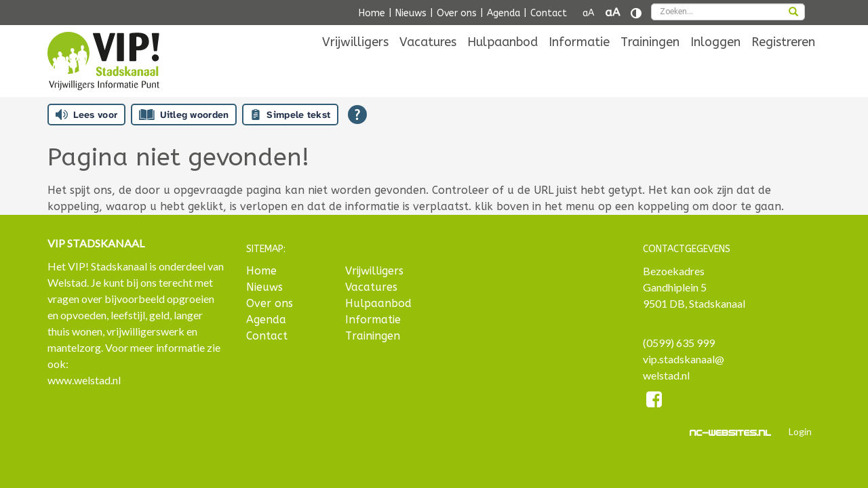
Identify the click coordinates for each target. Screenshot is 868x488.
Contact (549, 13)
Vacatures (428, 62)
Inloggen (715, 62)
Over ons (457, 13)
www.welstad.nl (84, 380)
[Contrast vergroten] (636, 13)
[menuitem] (355, 62)
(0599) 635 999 (679, 343)
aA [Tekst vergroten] (612, 13)
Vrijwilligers (355, 62)
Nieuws (411, 13)
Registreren (783, 62)
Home (372, 13)
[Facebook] (655, 402)
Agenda (504, 13)
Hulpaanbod (502, 62)
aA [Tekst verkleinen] (588, 13)
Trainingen (650, 62)
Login (800, 431)
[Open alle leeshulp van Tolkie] (357, 115)
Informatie (579, 62)
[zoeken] (793, 13)
